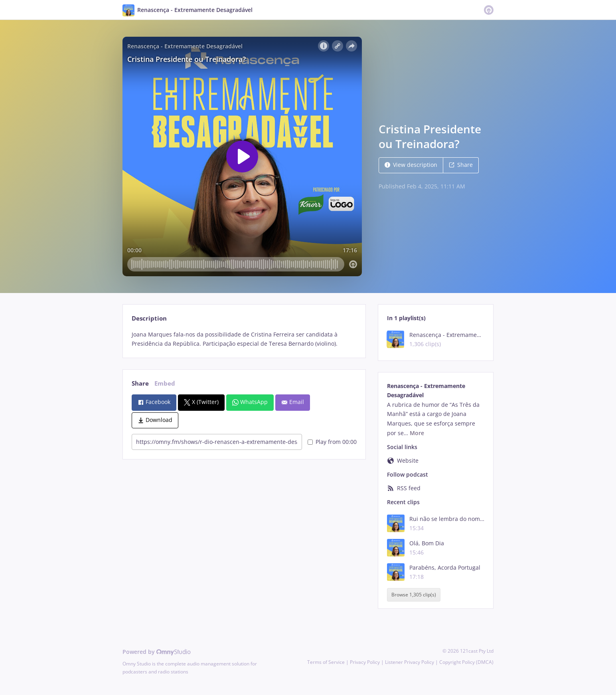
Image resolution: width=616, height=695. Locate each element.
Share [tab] (140, 383)
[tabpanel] (244, 339)
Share (461, 165)
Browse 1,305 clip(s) (414, 595)
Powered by (157, 652)
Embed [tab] (165, 383)
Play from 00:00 (332, 442)
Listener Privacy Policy (410, 662)
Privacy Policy (365, 662)
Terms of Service (326, 662)
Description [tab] (149, 318)
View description (411, 165)
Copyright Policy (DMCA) (466, 662)
